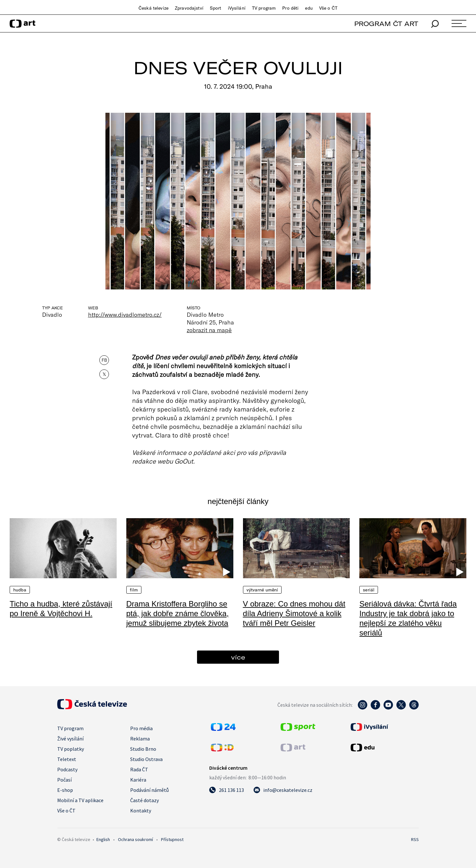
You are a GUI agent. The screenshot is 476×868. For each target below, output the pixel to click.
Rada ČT (139, 769)
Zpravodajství (189, 8)
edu (309, 8)
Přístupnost (172, 839)
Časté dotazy (144, 800)
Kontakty (141, 810)
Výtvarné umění (262, 590)
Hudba (20, 590)
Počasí (64, 780)
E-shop (65, 790)
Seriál (369, 590)
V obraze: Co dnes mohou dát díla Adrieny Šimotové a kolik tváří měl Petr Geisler (294, 613)
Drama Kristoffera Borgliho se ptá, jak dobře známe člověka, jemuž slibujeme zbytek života (178, 613)
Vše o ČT (328, 8)
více (238, 657)
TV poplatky (71, 749)
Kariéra (138, 780)
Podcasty (67, 769)
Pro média (141, 728)
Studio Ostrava (146, 759)
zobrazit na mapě (209, 330)
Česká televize (153, 8)
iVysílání (237, 8)
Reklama (140, 739)
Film (134, 590)
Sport (216, 8)
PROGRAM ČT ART (386, 24)
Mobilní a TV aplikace (80, 800)
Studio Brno (143, 749)
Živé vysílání (70, 739)
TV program (264, 8)
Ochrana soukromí (135, 839)
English (103, 839)
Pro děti (290, 8)
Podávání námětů (149, 790)
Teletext (67, 759)
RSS (415, 839)
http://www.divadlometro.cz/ (125, 314)
